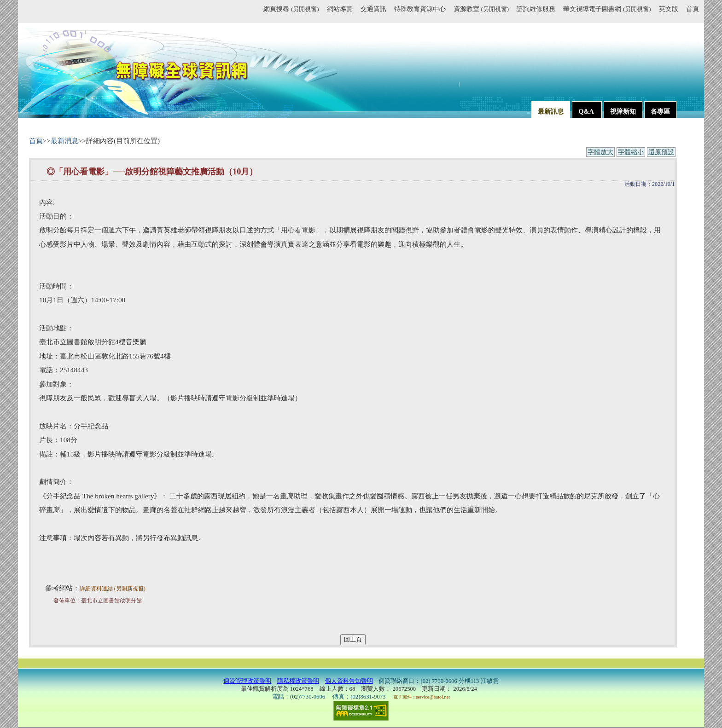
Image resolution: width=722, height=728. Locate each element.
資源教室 (481, 9)
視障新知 (623, 111)
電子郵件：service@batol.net (422, 697)
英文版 (669, 9)
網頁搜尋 (291, 9)
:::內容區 (40, 132)
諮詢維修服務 (536, 9)
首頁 (693, 9)
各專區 (660, 111)
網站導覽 (340, 9)
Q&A (587, 111)
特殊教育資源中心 (420, 9)
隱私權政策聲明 (298, 681)
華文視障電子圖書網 (607, 9)
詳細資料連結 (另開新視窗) (113, 589)
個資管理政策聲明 (247, 681)
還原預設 (661, 152)
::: (259, 10)
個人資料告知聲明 (349, 681)
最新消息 (64, 141)
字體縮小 (631, 152)
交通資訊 (373, 9)
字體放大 (600, 152)
